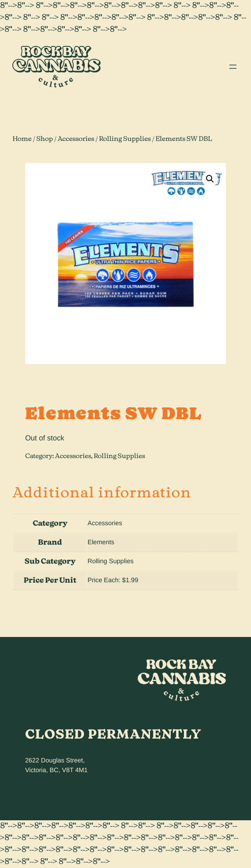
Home (22, 139)
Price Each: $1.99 (113, 580)
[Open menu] (233, 67)
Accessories (76, 139)
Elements (101, 542)
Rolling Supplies (125, 139)
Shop (44, 139)
